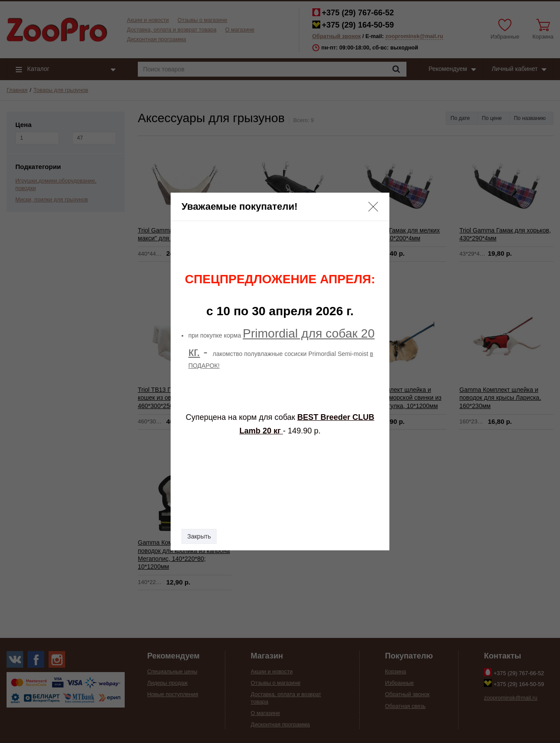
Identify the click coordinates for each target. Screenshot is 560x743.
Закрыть (199, 536)
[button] (373, 207)
